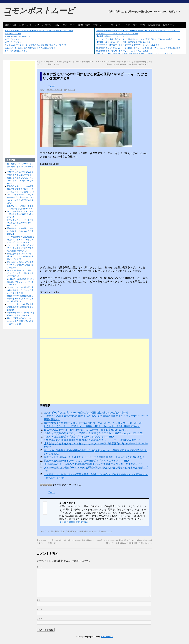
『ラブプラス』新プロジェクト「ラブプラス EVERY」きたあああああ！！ (128, 45)
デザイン (98, 25)
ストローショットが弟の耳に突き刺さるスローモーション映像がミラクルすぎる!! (20, 290)
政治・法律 (11, 25)
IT (106, 25)
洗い (91, 531)
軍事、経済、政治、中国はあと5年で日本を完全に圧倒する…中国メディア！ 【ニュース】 (135, 54)
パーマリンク (107, 531)
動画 (86, 531)
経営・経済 (25, 25)
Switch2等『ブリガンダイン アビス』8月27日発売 (117, 34)
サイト (40, 619)
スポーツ (47, 25)
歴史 (65, 25)
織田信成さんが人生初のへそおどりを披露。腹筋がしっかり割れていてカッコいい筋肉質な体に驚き (138, 48)
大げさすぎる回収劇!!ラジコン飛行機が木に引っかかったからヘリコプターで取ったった (93, 423)
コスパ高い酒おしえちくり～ (17, 51)
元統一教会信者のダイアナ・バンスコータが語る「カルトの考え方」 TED (86, 461)
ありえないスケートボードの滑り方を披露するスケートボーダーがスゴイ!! (20, 223)
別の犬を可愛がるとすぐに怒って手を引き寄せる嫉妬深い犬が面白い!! (20, 214)
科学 (73, 25)
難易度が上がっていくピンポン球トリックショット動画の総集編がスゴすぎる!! (20, 256)
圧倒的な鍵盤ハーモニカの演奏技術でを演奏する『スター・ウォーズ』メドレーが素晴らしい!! (21, 189)
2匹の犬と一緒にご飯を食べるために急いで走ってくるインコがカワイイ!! (21, 282)
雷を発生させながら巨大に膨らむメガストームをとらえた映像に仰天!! (20, 231)
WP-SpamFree (107, 637)
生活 (72, 531)
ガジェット (116, 25)
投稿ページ (169, 25)
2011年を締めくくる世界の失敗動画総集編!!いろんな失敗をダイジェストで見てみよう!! (93, 464)
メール (40, 609)
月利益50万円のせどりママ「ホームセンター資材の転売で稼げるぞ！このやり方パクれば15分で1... (138, 31)
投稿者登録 (154, 25)
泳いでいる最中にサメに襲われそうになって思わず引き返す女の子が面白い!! (20, 273)
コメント (40, 567)
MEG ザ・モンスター (14, 39)
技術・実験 (84, 25)
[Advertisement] (63, 185)
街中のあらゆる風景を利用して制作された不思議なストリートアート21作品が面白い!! (92, 440)
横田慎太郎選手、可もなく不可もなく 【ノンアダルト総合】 (122, 51)
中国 (81, 531)
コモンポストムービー (39, 13)
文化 (37, 25)
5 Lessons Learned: (13, 34)
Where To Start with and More (17, 36)
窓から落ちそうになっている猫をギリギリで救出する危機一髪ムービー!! (20, 265)
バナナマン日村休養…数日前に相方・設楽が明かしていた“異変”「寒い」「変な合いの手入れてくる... (139, 39)
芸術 (128, 25)
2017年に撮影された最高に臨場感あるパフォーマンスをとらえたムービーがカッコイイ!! (21, 240)
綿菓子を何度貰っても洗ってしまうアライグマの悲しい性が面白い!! (20, 181)
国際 (57, 25)
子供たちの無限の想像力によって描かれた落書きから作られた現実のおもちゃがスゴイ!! (93, 433)
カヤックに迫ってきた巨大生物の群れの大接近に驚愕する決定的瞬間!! (20, 307)
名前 (39, 600)
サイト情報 (139, 25)
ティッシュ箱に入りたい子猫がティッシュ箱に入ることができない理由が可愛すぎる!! (20, 248)
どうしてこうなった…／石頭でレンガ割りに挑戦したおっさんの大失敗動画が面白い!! (92, 426)
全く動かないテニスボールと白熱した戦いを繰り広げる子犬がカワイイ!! (35, 45)
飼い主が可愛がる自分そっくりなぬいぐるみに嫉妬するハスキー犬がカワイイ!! (20, 321)
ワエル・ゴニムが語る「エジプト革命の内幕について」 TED (79, 437)
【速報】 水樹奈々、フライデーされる (112, 36)
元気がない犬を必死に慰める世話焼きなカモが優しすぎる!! (30, 48)
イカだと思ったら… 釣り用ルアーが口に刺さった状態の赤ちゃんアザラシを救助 (39, 31)
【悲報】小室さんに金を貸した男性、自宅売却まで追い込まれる (123, 42)
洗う (96, 531)
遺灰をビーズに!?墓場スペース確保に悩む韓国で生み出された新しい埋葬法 (86, 413)
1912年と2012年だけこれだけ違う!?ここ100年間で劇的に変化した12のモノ (86, 430)
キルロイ (72, 90)
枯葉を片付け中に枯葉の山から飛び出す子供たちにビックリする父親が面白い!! (20, 299)
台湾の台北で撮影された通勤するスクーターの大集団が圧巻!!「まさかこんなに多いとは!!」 (95, 457)
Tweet (52, 86)
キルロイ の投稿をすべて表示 (75, 522)
